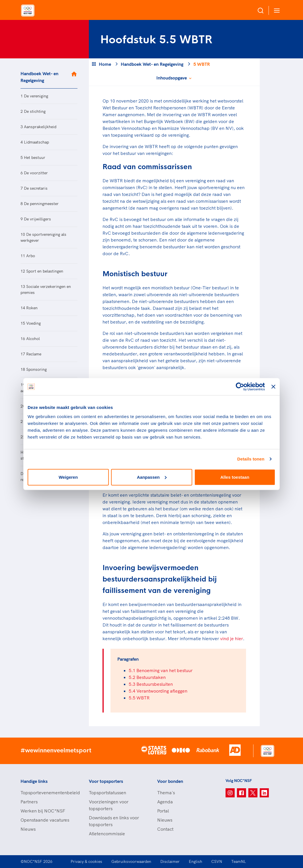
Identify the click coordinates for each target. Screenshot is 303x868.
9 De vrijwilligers (36, 219)
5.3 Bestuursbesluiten (151, 684)
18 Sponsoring (34, 369)
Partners (29, 802)
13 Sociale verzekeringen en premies (46, 289)
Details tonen (251, 459)
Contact (165, 829)
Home (105, 64)
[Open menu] (276, 10)
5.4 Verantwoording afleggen (158, 691)
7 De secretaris (34, 188)
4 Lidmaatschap (35, 142)
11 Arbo (28, 256)
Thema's (166, 793)
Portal (163, 811)
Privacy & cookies (86, 861)
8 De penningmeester (40, 204)
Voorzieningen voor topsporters (109, 805)
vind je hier (232, 638)
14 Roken (29, 308)
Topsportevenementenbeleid (49, 793)
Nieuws (28, 829)
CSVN (217, 861)
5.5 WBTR (139, 698)
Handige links (34, 781)
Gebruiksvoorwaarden (131, 861)
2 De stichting (33, 111)
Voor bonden (170, 781)
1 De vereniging (34, 96)
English (195, 861)
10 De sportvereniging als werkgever (43, 237)
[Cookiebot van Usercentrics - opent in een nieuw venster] (240, 387)
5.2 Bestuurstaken (147, 677)
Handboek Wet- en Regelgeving (39, 77)
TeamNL (239, 861)
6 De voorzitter (34, 173)
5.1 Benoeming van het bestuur (161, 670)
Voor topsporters (106, 781)
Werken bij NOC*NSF (43, 811)
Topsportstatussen (108, 793)
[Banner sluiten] (273, 387)
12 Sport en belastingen (42, 271)
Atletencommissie (107, 834)
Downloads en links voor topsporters (114, 821)
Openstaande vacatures (45, 820)
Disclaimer (170, 861)
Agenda (165, 802)
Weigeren (68, 477)
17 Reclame (31, 354)
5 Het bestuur (33, 157)
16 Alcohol (30, 339)
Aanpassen (152, 477)
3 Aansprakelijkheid (38, 127)
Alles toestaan (235, 477)
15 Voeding (31, 323)
